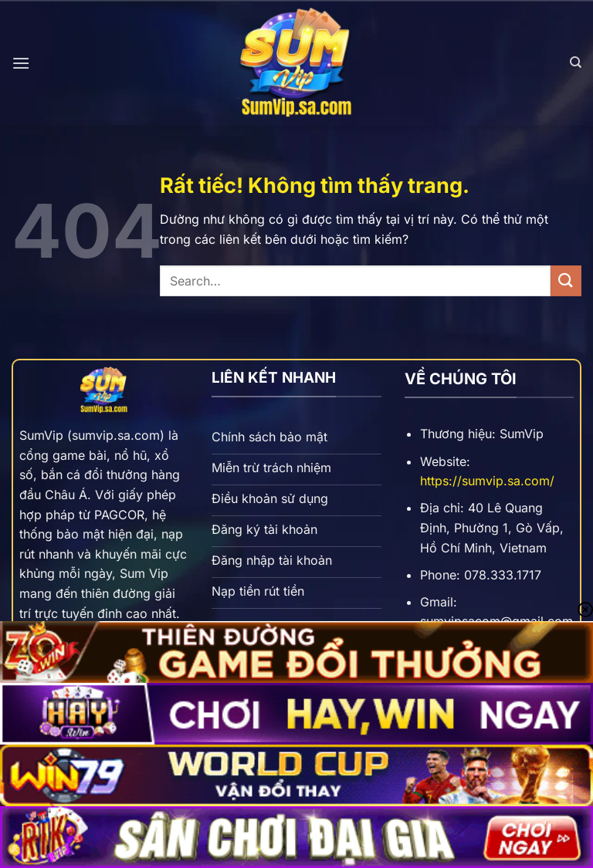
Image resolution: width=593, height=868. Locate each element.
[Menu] (21, 63)
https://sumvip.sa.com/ (487, 481)
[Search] (576, 62)
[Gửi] (566, 280)
